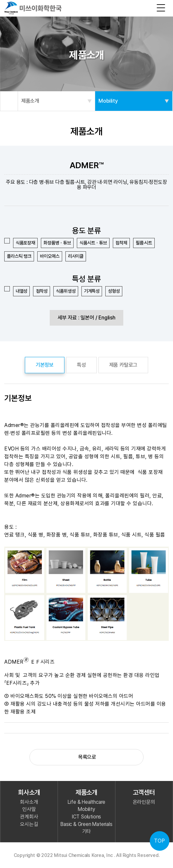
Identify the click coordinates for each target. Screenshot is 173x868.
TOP (160, 841)
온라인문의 (144, 802)
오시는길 (29, 824)
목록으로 (86, 757)
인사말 (29, 809)
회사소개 (29, 802)
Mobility (134, 101)
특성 (81, 365)
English (107, 318)
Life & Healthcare (87, 802)
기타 (87, 831)
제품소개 (56, 101)
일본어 (87, 318)
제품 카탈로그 (123, 365)
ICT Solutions (86, 817)
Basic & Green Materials (86, 824)
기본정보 (45, 365)
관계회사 (29, 817)
